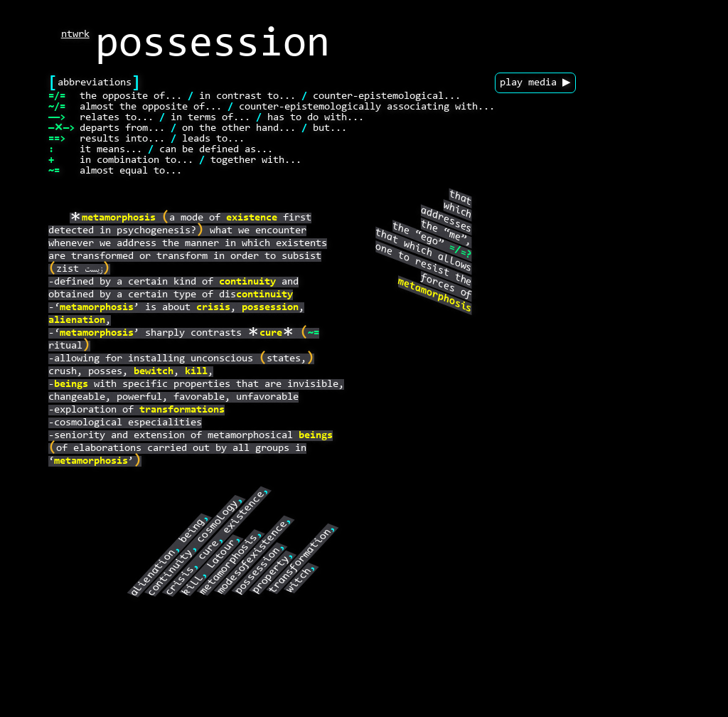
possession (270, 308)
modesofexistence (252, 558)
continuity (247, 282)
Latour (222, 554)
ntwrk (75, 34)
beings (71, 384)
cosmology (218, 522)
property (271, 575)
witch (299, 581)
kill (196, 372)
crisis (213, 308)
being (192, 531)
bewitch (154, 372)
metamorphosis (119, 218)
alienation (77, 320)
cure (271, 333)
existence (252, 218)
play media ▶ (535, 83)
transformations (182, 410)
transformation (301, 561)
